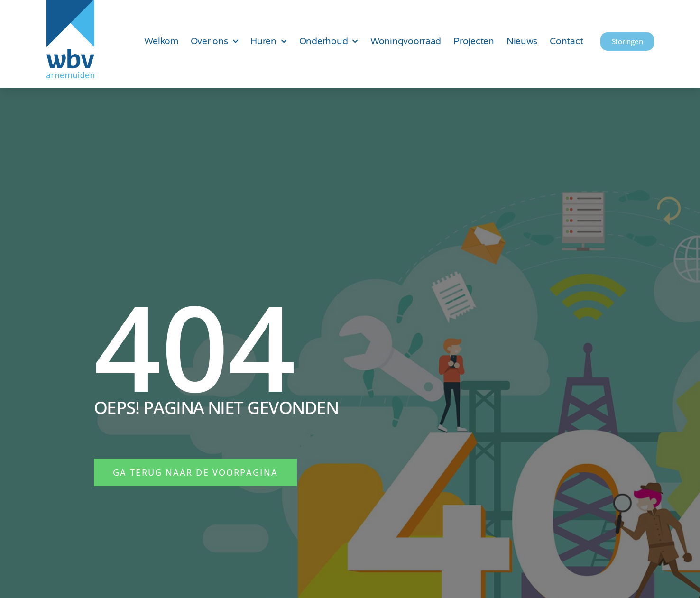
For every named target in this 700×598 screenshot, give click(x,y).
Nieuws (522, 41)
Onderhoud (329, 41)
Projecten (474, 41)
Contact (566, 41)
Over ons (215, 41)
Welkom (161, 41)
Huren (268, 41)
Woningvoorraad (406, 41)
